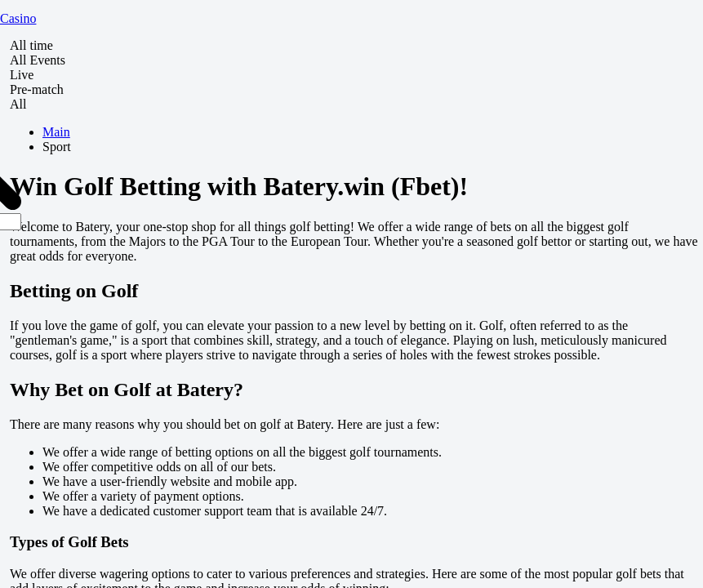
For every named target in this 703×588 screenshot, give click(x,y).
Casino (18, 18)
